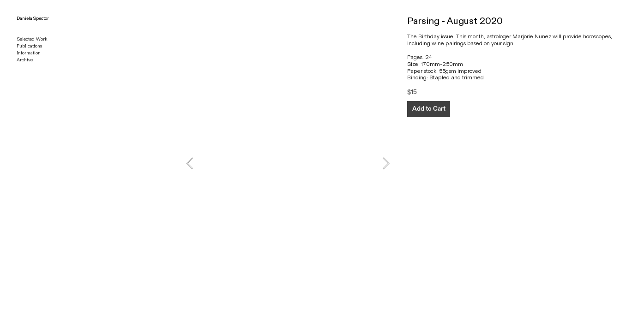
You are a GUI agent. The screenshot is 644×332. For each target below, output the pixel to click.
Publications (29, 46)
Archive (25, 60)
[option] (288, 163)
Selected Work (32, 39)
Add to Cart (429, 109)
